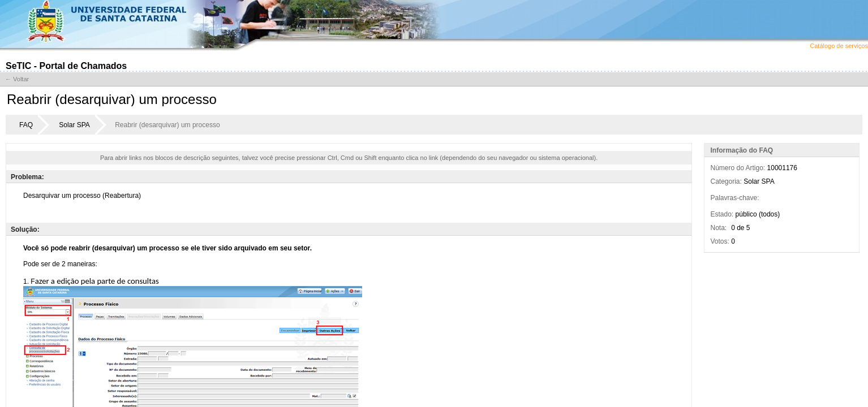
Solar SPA (74, 125)
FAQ (26, 125)
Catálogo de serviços (839, 46)
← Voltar (17, 79)
